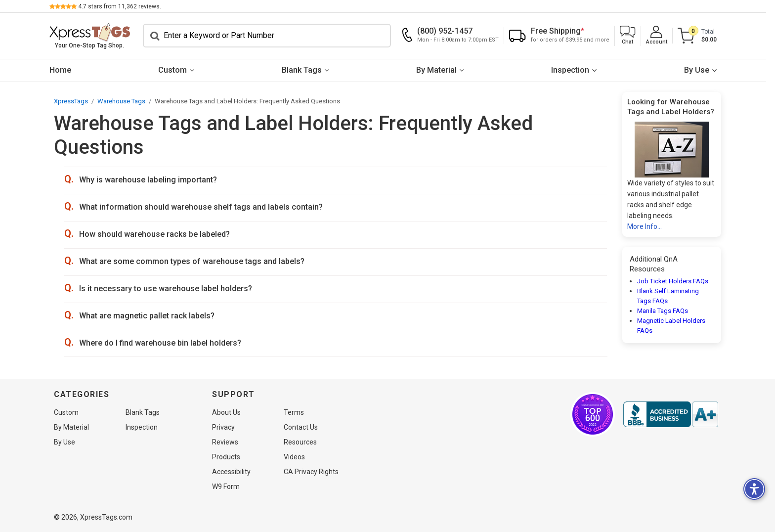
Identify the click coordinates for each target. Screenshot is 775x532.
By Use (701, 70)
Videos (294, 457)
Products (226, 457)
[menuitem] (65, 70)
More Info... (645, 226)
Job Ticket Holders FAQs (673, 281)
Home (65, 70)
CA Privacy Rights (311, 472)
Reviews (225, 442)
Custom (177, 70)
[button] (632, 36)
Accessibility (231, 472)
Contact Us (301, 427)
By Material (441, 70)
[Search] (271, 36)
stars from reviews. (124, 6)
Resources (300, 442)
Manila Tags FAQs (663, 311)
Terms (294, 412)
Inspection (575, 70)
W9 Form (226, 487)
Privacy (223, 427)
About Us (226, 412)
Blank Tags (306, 70)
